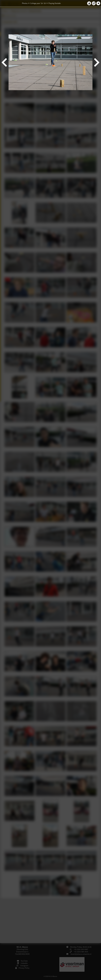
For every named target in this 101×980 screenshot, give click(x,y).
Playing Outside (55, 3)
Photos (25, 3)
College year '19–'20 (38, 3)
